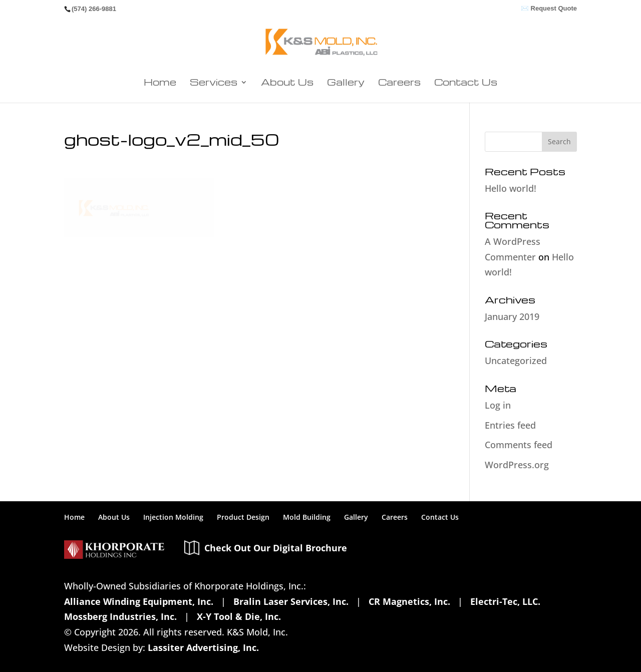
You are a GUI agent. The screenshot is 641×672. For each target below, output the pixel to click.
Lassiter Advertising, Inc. (192, 625)
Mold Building (308, 493)
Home (206, 84)
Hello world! (508, 189)
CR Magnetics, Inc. (394, 578)
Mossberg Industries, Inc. (120, 594)
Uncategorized (511, 338)
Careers (381, 84)
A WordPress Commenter (531, 233)
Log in (497, 382)
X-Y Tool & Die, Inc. (235, 594)
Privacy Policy (95, 656)
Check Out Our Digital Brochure (276, 524)
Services (244, 84)
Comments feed (513, 422)
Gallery (341, 84)
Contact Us (426, 84)
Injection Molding (174, 493)
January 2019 (509, 293)
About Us (299, 84)
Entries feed (506, 402)
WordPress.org (511, 441)
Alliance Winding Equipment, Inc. (136, 578)
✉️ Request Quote (549, 9)
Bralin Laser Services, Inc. (281, 578)
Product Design (244, 493)
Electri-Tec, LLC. (487, 578)
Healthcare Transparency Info (200, 656)
